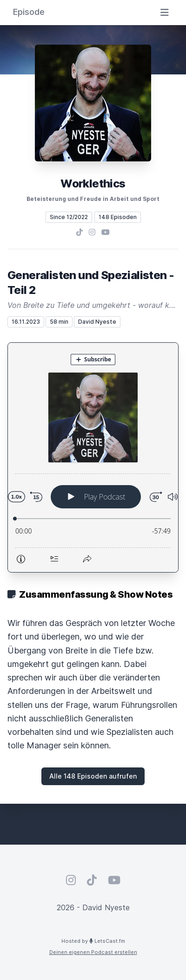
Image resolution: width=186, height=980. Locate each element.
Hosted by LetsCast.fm (93, 941)
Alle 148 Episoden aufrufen (93, 776)
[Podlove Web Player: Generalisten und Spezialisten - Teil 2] (93, 457)
